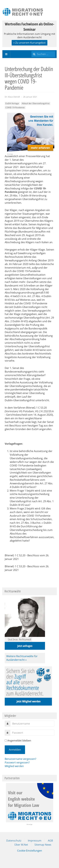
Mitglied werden (14, 766)
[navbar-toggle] (6, 54)
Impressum (35, 841)
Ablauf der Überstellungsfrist (36, 103)
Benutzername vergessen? (20, 759)
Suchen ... (32, 50)
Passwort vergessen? (17, 762)
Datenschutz (14, 841)
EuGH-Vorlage (12, 103)
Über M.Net (21, 845)
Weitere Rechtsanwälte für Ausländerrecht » (22, 658)
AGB (50, 841)
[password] (32, 733)
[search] (43, 54)
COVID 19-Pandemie (15, 107)
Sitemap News (43, 845)
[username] (32, 724)
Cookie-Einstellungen (30, 851)
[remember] (6, 740)
